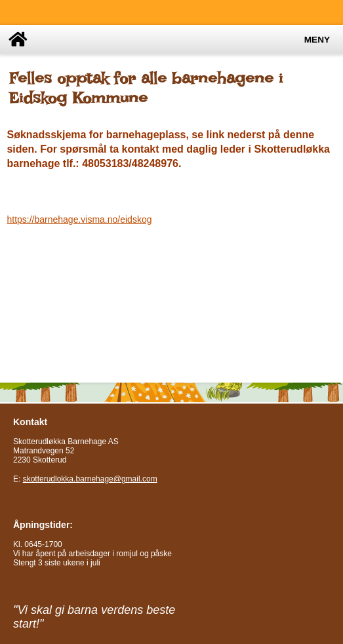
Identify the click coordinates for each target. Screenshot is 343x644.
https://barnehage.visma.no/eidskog (79, 219)
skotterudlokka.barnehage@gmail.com (90, 479)
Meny (317, 40)
